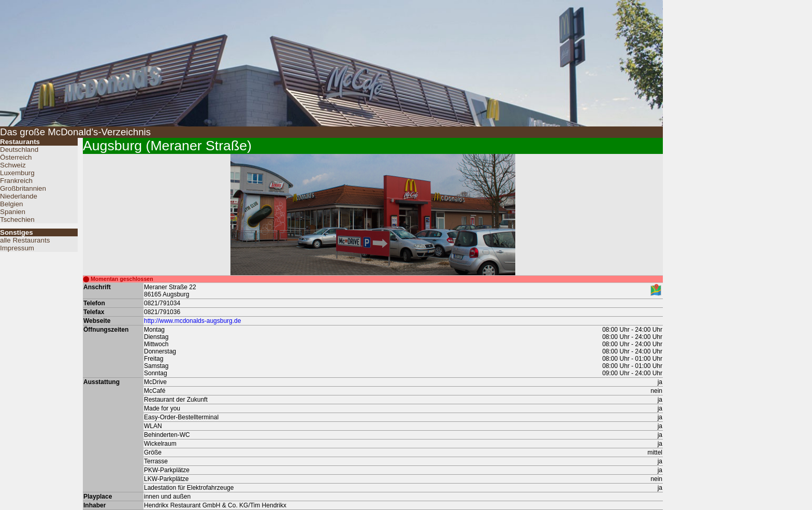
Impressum (17, 248)
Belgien (11, 204)
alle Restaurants (25, 240)
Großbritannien (23, 188)
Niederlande (19, 196)
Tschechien (17, 219)
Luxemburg (17, 173)
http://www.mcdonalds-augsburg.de (192, 321)
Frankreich (16, 181)
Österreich (16, 157)
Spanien (13, 212)
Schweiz (13, 165)
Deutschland (19, 150)
